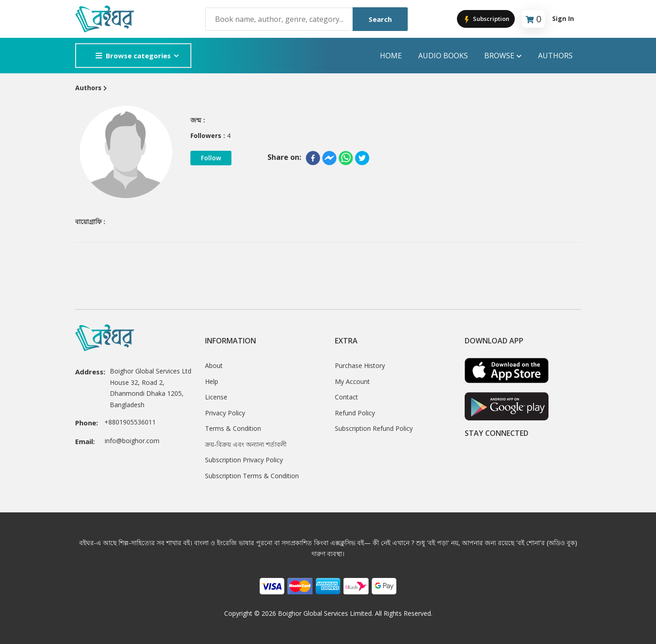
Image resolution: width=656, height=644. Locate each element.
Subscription (486, 19)
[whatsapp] (346, 158)
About (214, 365)
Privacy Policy (225, 413)
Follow (211, 158)
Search (380, 19)
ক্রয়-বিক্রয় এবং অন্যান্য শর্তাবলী (246, 444)
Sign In (563, 18)
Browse (503, 56)
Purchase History (360, 365)
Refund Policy (355, 413)
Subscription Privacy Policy (244, 460)
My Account (352, 381)
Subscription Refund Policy (374, 428)
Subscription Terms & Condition (252, 476)
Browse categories (133, 56)
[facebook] (313, 158)
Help (212, 381)
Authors (555, 56)
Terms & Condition (233, 428)
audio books (443, 56)
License (216, 397)
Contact (346, 397)
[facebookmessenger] (329, 158)
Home (391, 56)
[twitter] (362, 158)
